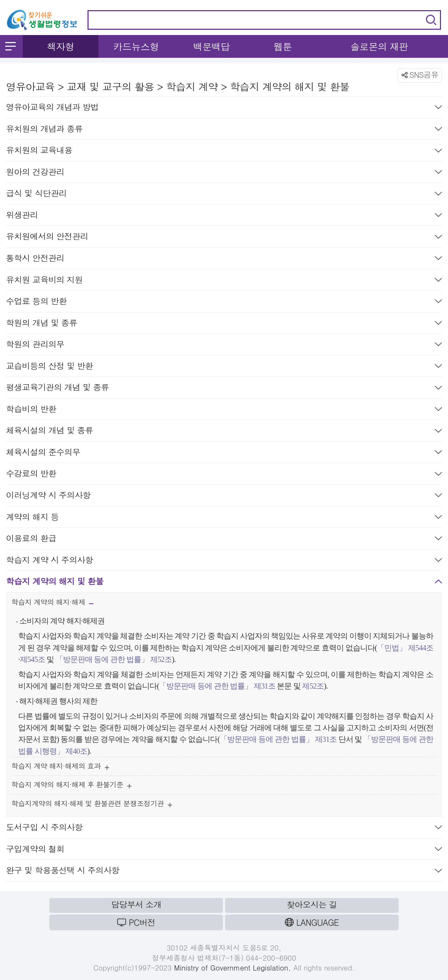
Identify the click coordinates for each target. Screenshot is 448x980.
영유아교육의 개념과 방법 (224, 108)
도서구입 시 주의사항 (224, 829)
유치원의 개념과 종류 (224, 130)
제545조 (33, 659)
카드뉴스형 (136, 46)
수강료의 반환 (224, 475)
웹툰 (283, 46)
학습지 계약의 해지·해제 (52, 604)
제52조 (312, 686)
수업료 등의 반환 (224, 302)
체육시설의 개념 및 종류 (224, 432)
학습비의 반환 (224, 410)
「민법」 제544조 (405, 648)
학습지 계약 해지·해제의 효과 (60, 768)
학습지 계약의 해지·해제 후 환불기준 (71, 786)
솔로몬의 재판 (379, 46)
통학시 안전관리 (224, 259)
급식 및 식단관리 (224, 195)
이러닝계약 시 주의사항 (224, 496)
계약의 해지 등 (224, 518)
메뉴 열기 (10, 46)
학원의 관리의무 (224, 346)
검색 (431, 20)
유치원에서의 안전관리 (224, 238)
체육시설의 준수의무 (224, 453)
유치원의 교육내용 (224, 151)
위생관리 (224, 216)
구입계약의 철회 (224, 850)
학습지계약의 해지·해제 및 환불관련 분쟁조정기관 (92, 805)
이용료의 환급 (224, 540)
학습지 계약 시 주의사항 (224, 561)
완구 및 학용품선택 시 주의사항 (224, 872)
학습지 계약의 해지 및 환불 (224, 583)
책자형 (61, 46)
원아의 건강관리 (224, 173)
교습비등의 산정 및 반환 (224, 367)
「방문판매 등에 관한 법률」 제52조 (114, 659)
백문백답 (212, 46)
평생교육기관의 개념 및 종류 (224, 389)
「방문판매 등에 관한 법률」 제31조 (217, 686)
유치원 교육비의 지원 (224, 281)
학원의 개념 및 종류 (224, 324)
